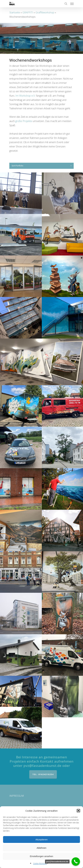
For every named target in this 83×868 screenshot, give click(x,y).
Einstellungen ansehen (41, 856)
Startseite (15, 12)
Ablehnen (41, 848)
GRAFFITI (28, 12)
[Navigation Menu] (72, 4)
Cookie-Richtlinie (40, 864)
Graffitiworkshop (45, 12)
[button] (78, 811)
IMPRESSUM (17, 796)
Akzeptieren (41, 839)
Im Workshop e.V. (25, 96)
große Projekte (24, 121)
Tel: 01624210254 (43, 774)
